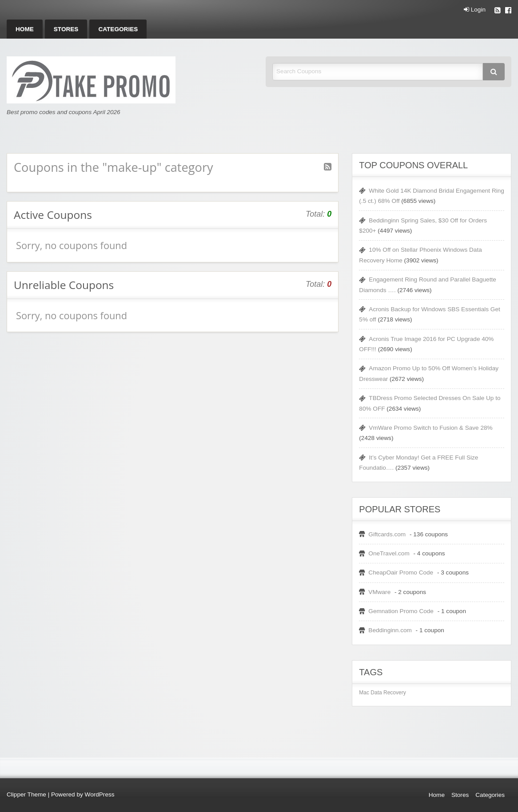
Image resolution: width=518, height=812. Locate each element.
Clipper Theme (26, 794)
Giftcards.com (387, 534)
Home (25, 29)
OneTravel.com (389, 553)
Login (475, 10)
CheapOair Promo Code (401, 572)
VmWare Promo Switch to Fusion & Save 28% (430, 428)
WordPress (100, 794)
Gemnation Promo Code (401, 611)
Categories (118, 29)
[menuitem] (25, 29)
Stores (66, 29)
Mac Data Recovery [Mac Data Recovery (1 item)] (382, 693)
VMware (379, 592)
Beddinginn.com (390, 630)
